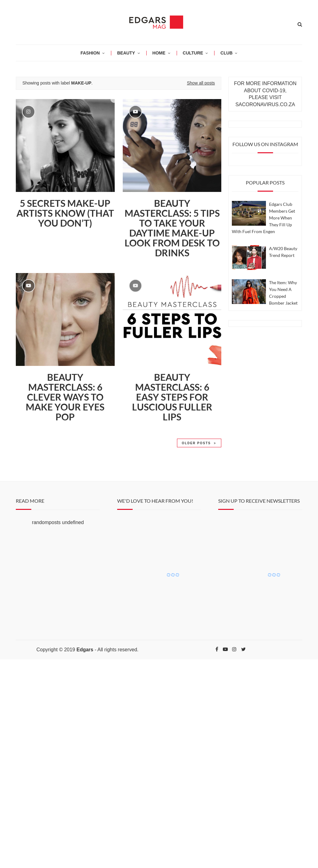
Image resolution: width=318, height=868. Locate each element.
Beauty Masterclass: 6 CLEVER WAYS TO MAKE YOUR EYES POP (65, 397)
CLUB (226, 53)
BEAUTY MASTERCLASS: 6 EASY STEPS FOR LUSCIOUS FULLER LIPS (172, 397)
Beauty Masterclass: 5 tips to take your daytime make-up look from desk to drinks (172, 228)
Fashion (90, 53)
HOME (159, 53)
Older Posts (199, 443)
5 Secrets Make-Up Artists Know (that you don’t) (65, 213)
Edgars (85, 650)
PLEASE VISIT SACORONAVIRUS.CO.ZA (265, 101)
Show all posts (201, 83)
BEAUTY (126, 53)
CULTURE (193, 53)
